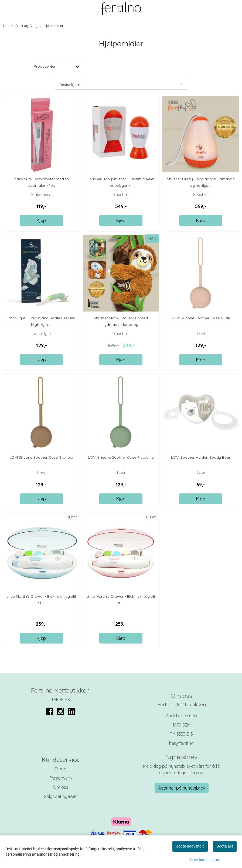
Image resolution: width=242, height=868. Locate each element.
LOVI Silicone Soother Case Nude (201, 318)
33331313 (185, 734)
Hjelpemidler (52, 26)
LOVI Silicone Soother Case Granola (41, 457)
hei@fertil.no (181, 743)
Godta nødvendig (190, 846)
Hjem (5, 26)
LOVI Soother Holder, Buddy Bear (201, 457)
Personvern (61, 778)
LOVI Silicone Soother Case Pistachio (121, 457)
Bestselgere (70, 85)
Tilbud (60, 769)
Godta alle (225, 846)
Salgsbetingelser (60, 796)
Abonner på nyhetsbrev (182, 788)
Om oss (61, 787)
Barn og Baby (25, 26)
